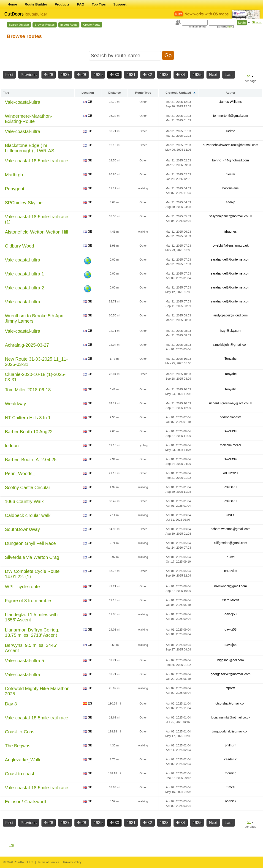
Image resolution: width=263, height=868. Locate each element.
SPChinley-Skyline (24, 203)
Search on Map (19, 25)
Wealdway (16, 404)
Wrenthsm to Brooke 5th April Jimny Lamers (35, 318)
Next (213, 75)
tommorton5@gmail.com (231, 116)
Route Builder (36, 4)
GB (88, 102)
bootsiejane (230, 188)
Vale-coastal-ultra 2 (25, 288)
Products (62, 4)
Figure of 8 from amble (28, 601)
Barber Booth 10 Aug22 (29, 432)
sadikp (230, 202)
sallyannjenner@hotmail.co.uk (231, 216)
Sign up (257, 22)
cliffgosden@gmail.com (231, 543)
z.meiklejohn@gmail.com (230, 345)
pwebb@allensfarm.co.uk (230, 245)
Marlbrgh (14, 175)
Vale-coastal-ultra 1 (25, 274)
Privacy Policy (72, 862)
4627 (65, 75)
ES (88, 703)
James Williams (231, 102)
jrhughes (230, 231)
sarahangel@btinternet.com (230, 259)
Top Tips (99, 4)
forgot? (230, 27)
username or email (198, 27)
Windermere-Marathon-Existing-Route (29, 119)
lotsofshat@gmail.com (230, 703)
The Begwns (18, 746)
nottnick (230, 801)
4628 (81, 75)
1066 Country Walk (24, 501)
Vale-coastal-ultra (23, 102)
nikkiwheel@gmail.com (231, 586)
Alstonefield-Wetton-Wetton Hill (37, 232)
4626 (49, 75)
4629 (98, 75)
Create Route (92, 25)
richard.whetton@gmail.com (230, 529)
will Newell (231, 473)
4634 (181, 75)
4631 (131, 75)
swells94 (230, 431)
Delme (230, 131)
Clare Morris (230, 600)
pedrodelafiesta (230, 417)
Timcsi (230, 787)
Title (6, 93)
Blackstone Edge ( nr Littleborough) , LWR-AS (30, 148)
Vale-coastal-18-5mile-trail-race (37, 161)
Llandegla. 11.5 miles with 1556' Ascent (31, 617)
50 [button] (250, 76)
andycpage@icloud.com (230, 315)
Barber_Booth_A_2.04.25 (31, 460)
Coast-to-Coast (20, 732)
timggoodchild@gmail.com (230, 731)
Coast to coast (20, 774)
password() (226, 27)
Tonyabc (230, 359)
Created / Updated (178, 93)
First (9, 75)
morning (231, 773)
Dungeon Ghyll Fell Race (30, 543)
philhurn (230, 745)
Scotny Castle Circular (28, 487)
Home (12, 4)
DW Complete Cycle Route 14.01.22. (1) (32, 574)
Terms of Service (48, 862)
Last (229, 75)
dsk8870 (231, 487)
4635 (197, 75)
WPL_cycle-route (22, 587)
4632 (147, 75)
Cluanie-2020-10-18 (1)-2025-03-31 (35, 377)
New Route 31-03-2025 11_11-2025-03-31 (37, 362)
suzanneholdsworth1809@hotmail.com (230, 145)
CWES (230, 515)
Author (231, 93)
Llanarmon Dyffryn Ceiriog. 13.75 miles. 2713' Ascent (32, 633)
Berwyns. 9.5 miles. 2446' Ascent (31, 648)
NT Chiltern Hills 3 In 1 (28, 418)
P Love (231, 557)
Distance (114, 93)
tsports (230, 688)
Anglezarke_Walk (23, 760)
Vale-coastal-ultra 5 (25, 661)
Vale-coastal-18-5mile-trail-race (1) (37, 219)
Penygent (15, 189)
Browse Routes (45, 25)
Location (88, 93)
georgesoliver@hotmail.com (230, 674)
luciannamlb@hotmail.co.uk (230, 717)
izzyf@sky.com (231, 331)
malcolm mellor (230, 445)
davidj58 (230, 614)
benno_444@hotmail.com (230, 160)
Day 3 (11, 704)
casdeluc (231, 759)
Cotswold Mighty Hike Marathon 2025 (37, 691)
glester (230, 174)
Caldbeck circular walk (28, 515)
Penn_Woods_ (20, 473)
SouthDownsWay (23, 529)
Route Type (143, 93)
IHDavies (231, 571)
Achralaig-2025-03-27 (27, 345)
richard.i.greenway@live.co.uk (231, 403)
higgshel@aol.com (230, 660)
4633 (164, 75)
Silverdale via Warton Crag (32, 557)
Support (120, 4)
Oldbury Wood (20, 246)
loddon (12, 446)
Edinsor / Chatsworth (26, 802)
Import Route (69, 25)
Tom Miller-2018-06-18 (28, 390)
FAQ (81, 4)
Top (12, 845)
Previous (29, 75)
